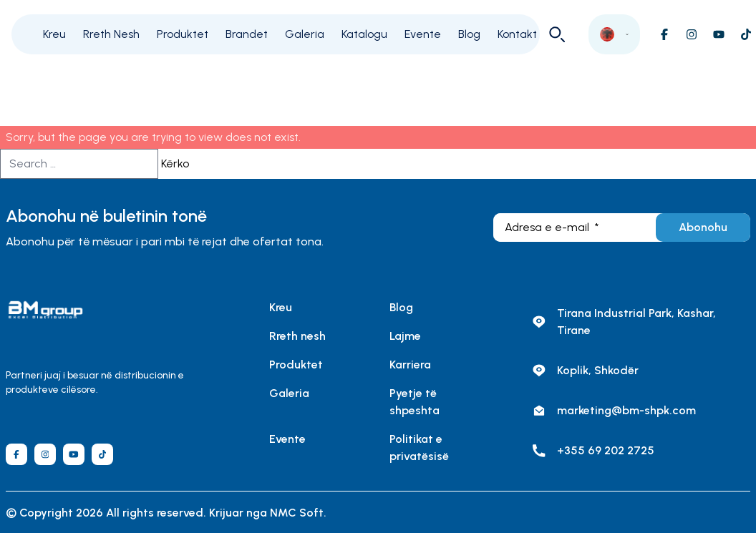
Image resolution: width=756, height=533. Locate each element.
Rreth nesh (297, 336)
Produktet (183, 34)
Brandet (247, 34)
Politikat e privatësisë (419, 448)
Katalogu (364, 34)
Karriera (410, 365)
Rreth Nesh (111, 34)
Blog (469, 34)
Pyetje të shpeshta (415, 402)
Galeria (305, 34)
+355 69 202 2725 (606, 450)
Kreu (54, 34)
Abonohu (703, 227)
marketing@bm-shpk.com (626, 410)
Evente (423, 34)
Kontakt (517, 34)
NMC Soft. (298, 513)
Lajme (405, 336)
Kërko (175, 163)
